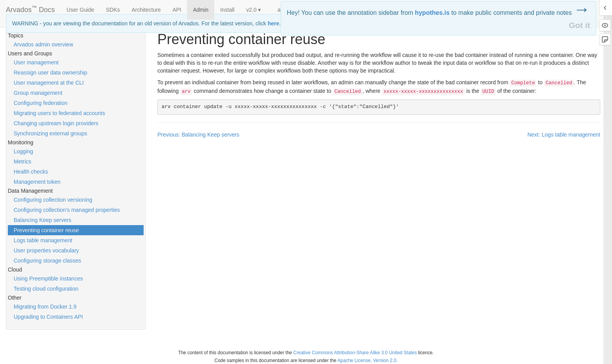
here (274, 23)
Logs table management (43, 240)
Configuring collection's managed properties (67, 210)
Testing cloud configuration (46, 289)
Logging (23, 151)
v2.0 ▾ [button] (254, 10)
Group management (38, 93)
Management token (37, 182)
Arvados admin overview (44, 44)
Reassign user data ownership (50, 73)
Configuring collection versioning (53, 200)
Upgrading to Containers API (48, 317)
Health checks (31, 172)
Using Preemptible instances (48, 279)
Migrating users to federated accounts (59, 113)
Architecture (146, 10)
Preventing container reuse (46, 230)
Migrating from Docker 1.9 (45, 307)
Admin (201, 10)
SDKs (113, 10)
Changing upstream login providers (56, 123)
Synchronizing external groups (50, 133)
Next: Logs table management (564, 135)
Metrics (22, 162)
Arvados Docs (30, 8)
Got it (579, 25)
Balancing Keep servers (43, 220)
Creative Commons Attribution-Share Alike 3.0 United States (355, 353)
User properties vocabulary (46, 250)
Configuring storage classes (47, 261)
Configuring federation (41, 103)
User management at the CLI (49, 83)
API (177, 10)
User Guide (81, 10)
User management (36, 62)
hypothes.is (432, 13)
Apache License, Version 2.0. (368, 360)
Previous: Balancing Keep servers (198, 135)
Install (227, 10)
